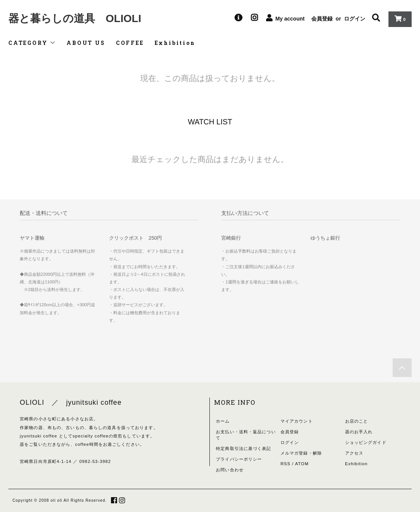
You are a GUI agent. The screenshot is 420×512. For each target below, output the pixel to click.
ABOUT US (86, 43)
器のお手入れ (359, 432)
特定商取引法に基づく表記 (243, 448)
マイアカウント (297, 421)
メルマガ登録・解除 (301, 453)
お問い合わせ (230, 470)
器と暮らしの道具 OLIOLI (75, 18)
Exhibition (175, 43)
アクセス (354, 453)
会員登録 (322, 19)
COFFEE (130, 43)
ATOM (302, 464)
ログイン (355, 19)
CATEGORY (32, 43)
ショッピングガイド (366, 442)
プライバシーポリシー (239, 459)
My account (290, 19)
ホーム (223, 421)
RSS (285, 464)
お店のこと (357, 421)
